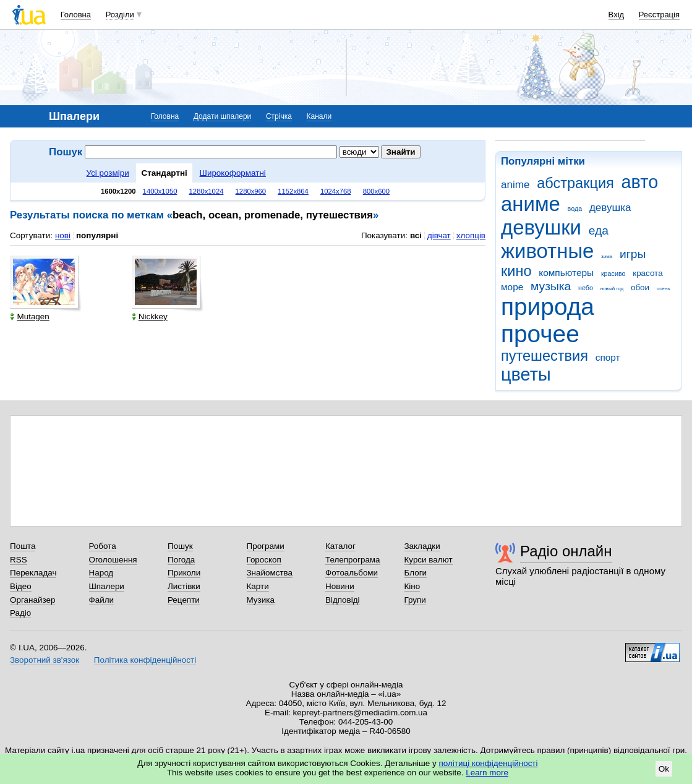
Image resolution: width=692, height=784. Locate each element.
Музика (261, 600)
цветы (526, 374)
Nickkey (150, 317)
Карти (258, 586)
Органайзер (32, 600)
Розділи (120, 15)
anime (515, 185)
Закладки (422, 546)
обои (640, 287)
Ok (664, 769)
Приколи (184, 573)
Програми (266, 546)
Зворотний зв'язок (45, 660)
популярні (97, 235)
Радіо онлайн (566, 551)
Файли (102, 600)
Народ (101, 573)
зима (607, 256)
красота (647, 273)
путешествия (545, 356)
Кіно (412, 586)
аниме (531, 204)
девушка (610, 208)
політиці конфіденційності (489, 763)
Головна (76, 15)
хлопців (471, 235)
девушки (541, 227)
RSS (19, 560)
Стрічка (279, 116)
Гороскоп (264, 560)
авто (640, 182)
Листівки (184, 586)
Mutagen (29, 317)
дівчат (439, 235)
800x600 (376, 191)
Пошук (180, 546)
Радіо (20, 613)
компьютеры (566, 273)
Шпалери (107, 586)
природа (548, 307)
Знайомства (270, 573)
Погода (181, 560)
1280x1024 (207, 191)
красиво (613, 274)
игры (633, 254)
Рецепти (184, 600)
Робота (103, 546)
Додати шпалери (222, 116)
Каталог (340, 546)
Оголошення (113, 560)
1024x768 (336, 191)
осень (664, 289)
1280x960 (251, 191)
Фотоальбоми (352, 573)
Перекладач (33, 573)
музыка (551, 286)
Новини (340, 586)
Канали (319, 116)
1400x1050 (160, 191)
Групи (415, 600)
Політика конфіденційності (145, 660)
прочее (540, 334)
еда (599, 230)
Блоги (416, 573)
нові (63, 235)
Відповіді (343, 600)
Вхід (617, 15)
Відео (21, 586)
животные (547, 251)
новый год (612, 289)
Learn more (487, 773)
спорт (608, 357)
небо (586, 288)
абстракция (575, 183)
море (512, 287)
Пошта (23, 546)
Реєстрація (659, 15)
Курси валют (429, 560)
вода (575, 209)
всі (416, 235)
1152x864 (293, 191)
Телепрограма (353, 560)
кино (516, 271)
